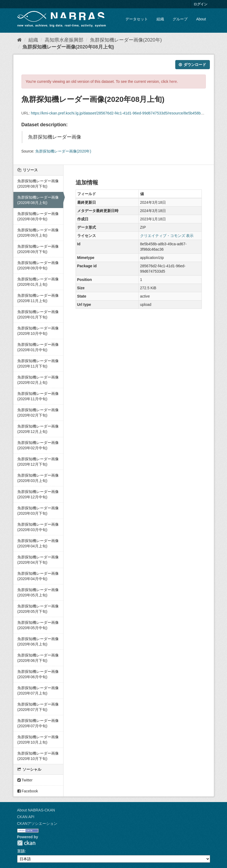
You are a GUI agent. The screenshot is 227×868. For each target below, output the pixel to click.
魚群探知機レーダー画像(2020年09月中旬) (38, 265)
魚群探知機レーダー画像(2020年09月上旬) (38, 233)
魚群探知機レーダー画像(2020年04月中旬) (38, 576)
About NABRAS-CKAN (36, 810)
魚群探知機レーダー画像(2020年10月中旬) (38, 331)
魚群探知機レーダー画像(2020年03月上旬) (38, 478)
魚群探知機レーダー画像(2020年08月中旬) (38, 216)
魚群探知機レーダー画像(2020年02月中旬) (38, 445)
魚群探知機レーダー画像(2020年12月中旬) (38, 494)
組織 (160, 19)
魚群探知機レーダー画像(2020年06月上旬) (38, 641)
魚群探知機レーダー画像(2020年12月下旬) (38, 462)
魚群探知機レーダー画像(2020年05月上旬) (38, 592)
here (173, 81)
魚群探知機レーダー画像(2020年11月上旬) (38, 298)
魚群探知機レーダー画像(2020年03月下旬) (38, 511)
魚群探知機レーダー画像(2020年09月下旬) (38, 249)
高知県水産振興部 (64, 40)
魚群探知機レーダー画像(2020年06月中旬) (38, 674)
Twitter (25, 780)
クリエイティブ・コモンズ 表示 (167, 236)
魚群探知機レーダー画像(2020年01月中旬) (38, 347)
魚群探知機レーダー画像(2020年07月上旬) (38, 691)
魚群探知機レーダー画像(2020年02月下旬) (38, 413)
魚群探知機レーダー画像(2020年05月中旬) (38, 625)
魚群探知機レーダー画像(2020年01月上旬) (38, 282)
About (201, 19)
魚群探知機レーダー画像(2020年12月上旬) (38, 429)
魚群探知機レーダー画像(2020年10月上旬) (38, 740)
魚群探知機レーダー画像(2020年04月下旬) (38, 560)
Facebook (28, 791)
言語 (21, 851)
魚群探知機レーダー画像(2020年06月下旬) (38, 658)
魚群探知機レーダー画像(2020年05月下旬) (38, 609)
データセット (137, 19)
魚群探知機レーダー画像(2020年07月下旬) (38, 707)
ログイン (200, 4)
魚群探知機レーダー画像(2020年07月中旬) (38, 723)
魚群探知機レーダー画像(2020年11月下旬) (38, 363)
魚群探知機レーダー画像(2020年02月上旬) (38, 380)
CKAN (26, 843)
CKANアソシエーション (37, 824)
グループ (180, 19)
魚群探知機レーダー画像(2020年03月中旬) (38, 527)
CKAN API (26, 817)
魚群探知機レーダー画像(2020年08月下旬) (38, 184)
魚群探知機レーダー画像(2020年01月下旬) (38, 314)
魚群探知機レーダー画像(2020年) (126, 40)
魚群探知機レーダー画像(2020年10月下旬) (38, 756)
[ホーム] (19, 40)
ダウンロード (193, 65)
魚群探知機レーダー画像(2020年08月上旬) (68, 47)
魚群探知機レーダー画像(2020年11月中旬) (38, 396)
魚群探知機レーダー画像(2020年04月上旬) (38, 543)
